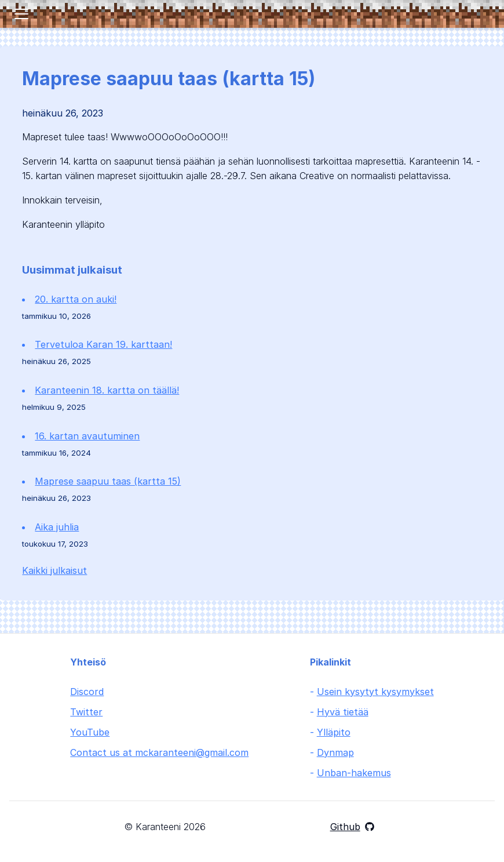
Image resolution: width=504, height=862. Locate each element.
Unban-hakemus (354, 773)
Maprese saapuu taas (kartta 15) (108, 481)
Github (353, 827)
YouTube (90, 732)
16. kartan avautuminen (87, 436)
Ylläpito (334, 732)
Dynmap (335, 752)
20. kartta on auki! (76, 299)
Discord (87, 692)
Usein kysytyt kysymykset (375, 692)
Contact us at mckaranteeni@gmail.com (159, 752)
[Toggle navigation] (21, 14)
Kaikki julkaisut (54, 570)
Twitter (86, 712)
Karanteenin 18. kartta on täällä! (107, 390)
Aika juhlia (57, 527)
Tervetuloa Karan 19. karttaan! (103, 344)
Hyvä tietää (343, 712)
